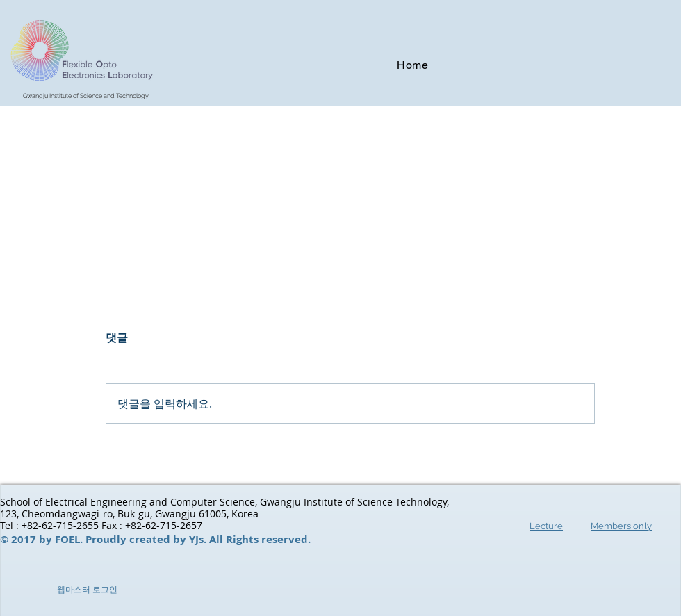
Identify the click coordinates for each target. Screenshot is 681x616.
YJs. (199, 539)
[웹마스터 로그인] (87, 590)
